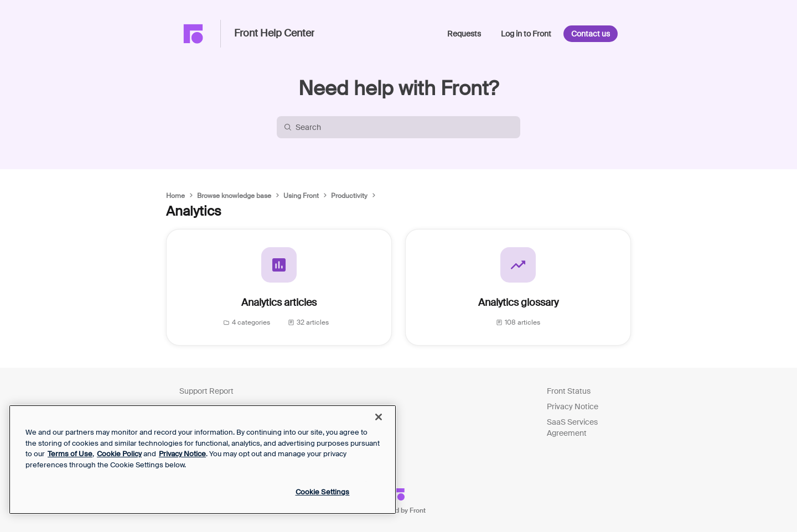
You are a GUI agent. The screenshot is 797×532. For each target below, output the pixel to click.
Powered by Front (399, 510)
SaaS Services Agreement (572, 427)
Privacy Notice (573, 406)
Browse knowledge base (234, 196)
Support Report (206, 391)
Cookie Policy (119, 454)
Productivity (349, 196)
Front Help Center (274, 34)
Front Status (569, 391)
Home (175, 196)
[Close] (379, 417)
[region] (203, 460)
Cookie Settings (323, 492)
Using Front (301, 196)
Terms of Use (70, 454)
